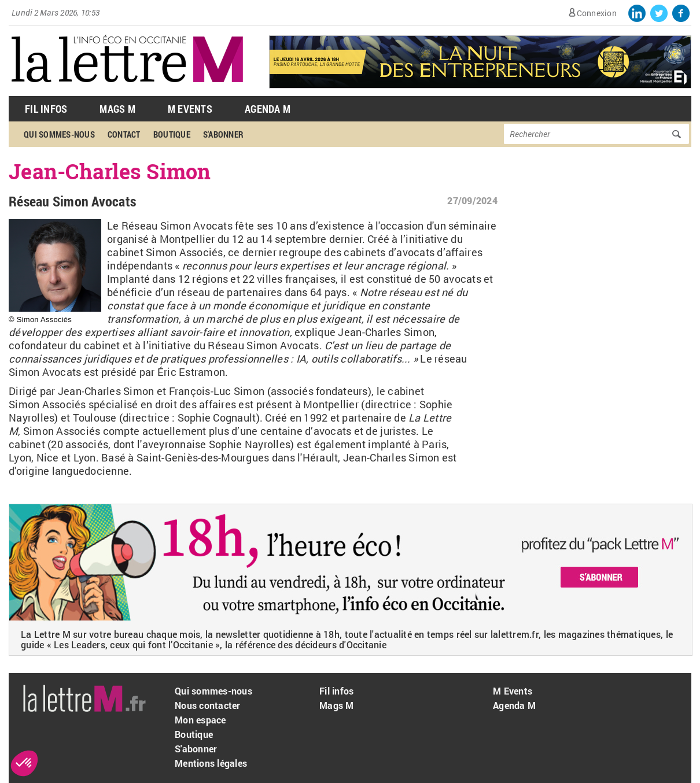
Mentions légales (211, 763)
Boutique (172, 134)
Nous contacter (208, 705)
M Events (190, 109)
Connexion (597, 13)
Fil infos (336, 691)
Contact (124, 134)
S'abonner (223, 134)
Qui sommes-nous (59, 134)
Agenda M (268, 109)
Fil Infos (46, 109)
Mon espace (200, 720)
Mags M (117, 109)
